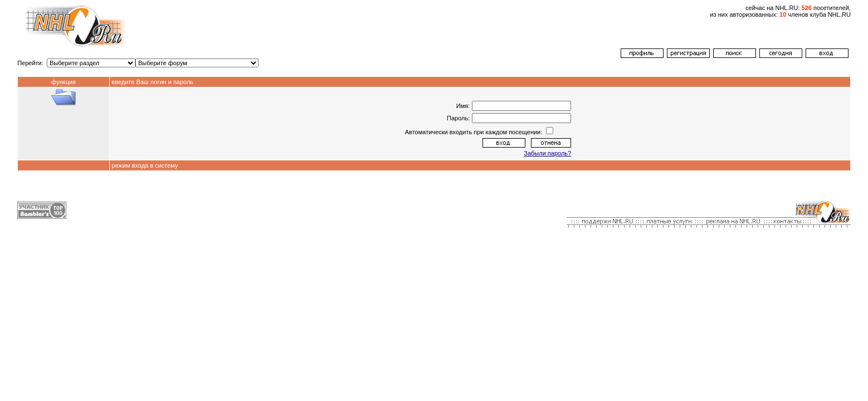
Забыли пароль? (547, 153)
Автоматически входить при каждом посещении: (475, 132)
